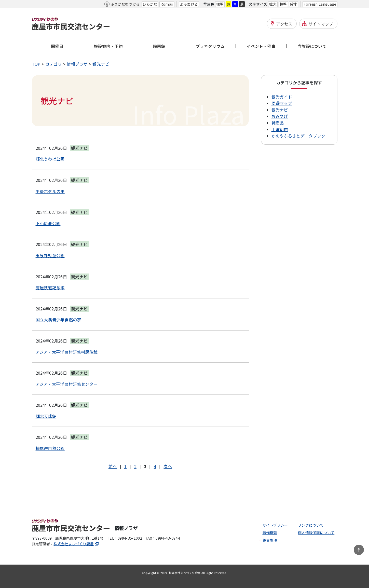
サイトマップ (321, 24)
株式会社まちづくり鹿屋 (76, 544)
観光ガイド (282, 97)
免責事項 (270, 540)
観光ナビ (101, 64)
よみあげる (189, 4)
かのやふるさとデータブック (298, 136)
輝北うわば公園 (50, 159)
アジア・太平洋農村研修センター (67, 384)
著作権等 (270, 532)
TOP (36, 64)
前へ (113, 466)
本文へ (38, 4)
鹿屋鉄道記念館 (50, 288)
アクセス (284, 24)
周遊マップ (282, 103)
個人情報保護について (316, 532)
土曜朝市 (280, 129)
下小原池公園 (48, 223)
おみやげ (280, 116)
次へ (168, 466)
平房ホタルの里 (50, 191)
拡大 (273, 4)
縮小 (294, 4)
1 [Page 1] (125, 466)
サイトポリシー (275, 525)
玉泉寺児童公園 (50, 255)
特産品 (278, 123)
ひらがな (150, 4)
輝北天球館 (46, 416)
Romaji (167, 4)
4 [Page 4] (155, 466)
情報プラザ (77, 64)
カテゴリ (54, 64)
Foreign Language (320, 4)
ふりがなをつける (125, 4)
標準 (220, 4)
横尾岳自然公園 (50, 448)
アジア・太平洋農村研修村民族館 (67, 352)
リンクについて (311, 525)
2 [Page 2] (135, 466)
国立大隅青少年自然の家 (59, 320)
